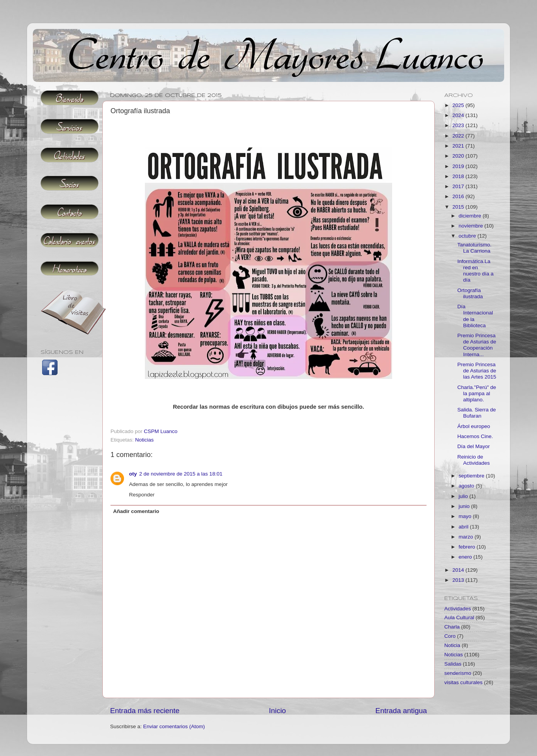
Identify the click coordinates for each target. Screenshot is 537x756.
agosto (467, 486)
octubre (468, 236)
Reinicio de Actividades (474, 460)
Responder (142, 495)
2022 (459, 136)
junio (465, 506)
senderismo (458, 673)
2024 (459, 115)
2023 (459, 125)
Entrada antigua (401, 711)
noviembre (472, 226)
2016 (459, 196)
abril (464, 527)
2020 (459, 156)
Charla (452, 627)
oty (133, 474)
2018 (459, 176)
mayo (466, 516)
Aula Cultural (459, 618)
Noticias (144, 440)
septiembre (472, 476)
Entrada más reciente (145, 711)
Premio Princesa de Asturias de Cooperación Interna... (477, 345)
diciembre (471, 216)
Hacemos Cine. (475, 436)
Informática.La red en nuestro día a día (476, 271)
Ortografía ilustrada (470, 293)
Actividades (458, 609)
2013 (459, 580)
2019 (459, 166)
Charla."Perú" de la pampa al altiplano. (477, 393)
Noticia (452, 645)
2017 (459, 186)
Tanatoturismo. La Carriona (475, 248)
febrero (468, 547)
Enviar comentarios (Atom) (174, 726)
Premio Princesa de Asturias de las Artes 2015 (477, 371)
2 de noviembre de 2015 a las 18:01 (181, 474)
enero (466, 557)
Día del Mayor (474, 446)
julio (464, 496)
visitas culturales (463, 682)
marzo (466, 537)
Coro (450, 636)
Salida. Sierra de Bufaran (477, 413)
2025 (459, 105)
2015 (459, 207)
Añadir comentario (136, 511)
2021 (459, 146)
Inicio (277, 711)
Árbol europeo (474, 426)
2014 (459, 570)
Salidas (453, 664)
